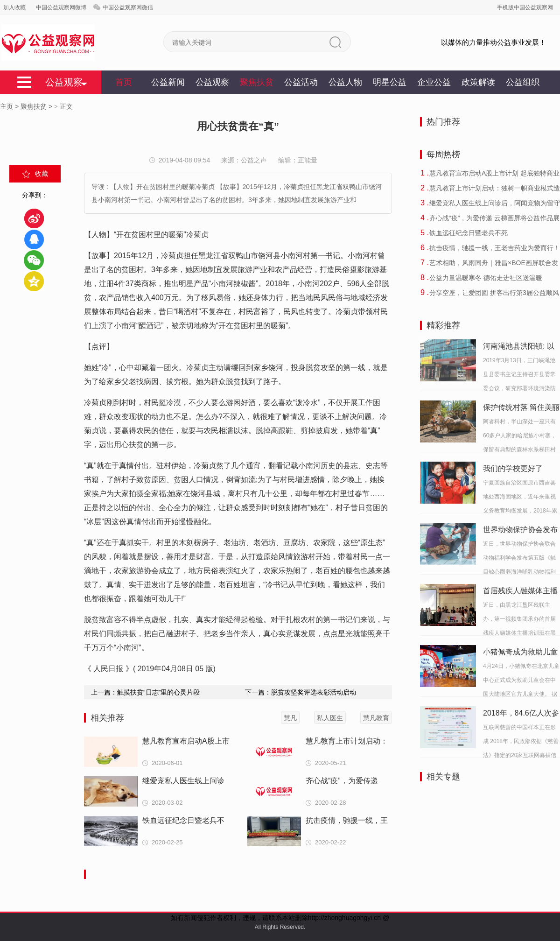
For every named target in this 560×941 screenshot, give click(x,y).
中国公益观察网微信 (128, 7)
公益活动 (301, 82)
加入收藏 (14, 7)
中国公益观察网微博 (61, 7)
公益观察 (212, 82)
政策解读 (478, 82)
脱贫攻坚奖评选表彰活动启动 (314, 692)
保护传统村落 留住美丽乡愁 (521, 409)
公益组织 (523, 82)
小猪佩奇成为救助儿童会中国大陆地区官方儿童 (520, 653)
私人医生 (330, 718)
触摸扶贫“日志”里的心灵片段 (158, 692)
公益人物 (345, 82)
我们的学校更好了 (513, 468)
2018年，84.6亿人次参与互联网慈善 (521, 715)
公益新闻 (168, 82)
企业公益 (434, 82)
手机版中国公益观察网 (525, 7)
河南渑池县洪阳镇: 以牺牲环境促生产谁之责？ (519, 348)
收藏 (42, 174)
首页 (124, 82)
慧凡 (290, 718)
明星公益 (390, 82)
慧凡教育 (376, 718)
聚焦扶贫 (257, 82)
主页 (7, 106)
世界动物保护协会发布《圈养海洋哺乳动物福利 (520, 531)
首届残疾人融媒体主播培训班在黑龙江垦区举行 (520, 592)
